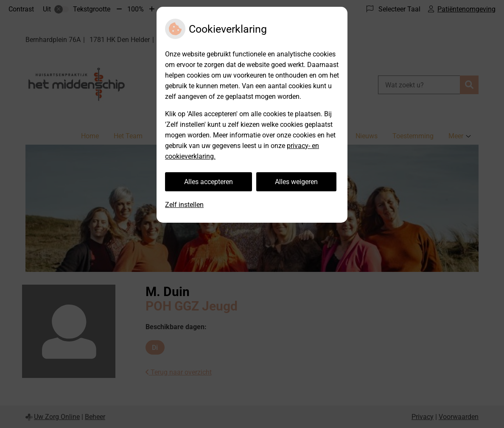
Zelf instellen (184, 205)
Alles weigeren (296, 182)
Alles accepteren (209, 182)
